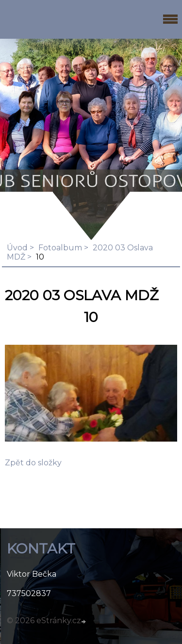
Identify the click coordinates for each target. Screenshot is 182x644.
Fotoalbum (60, 248)
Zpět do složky (33, 463)
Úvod (17, 248)
